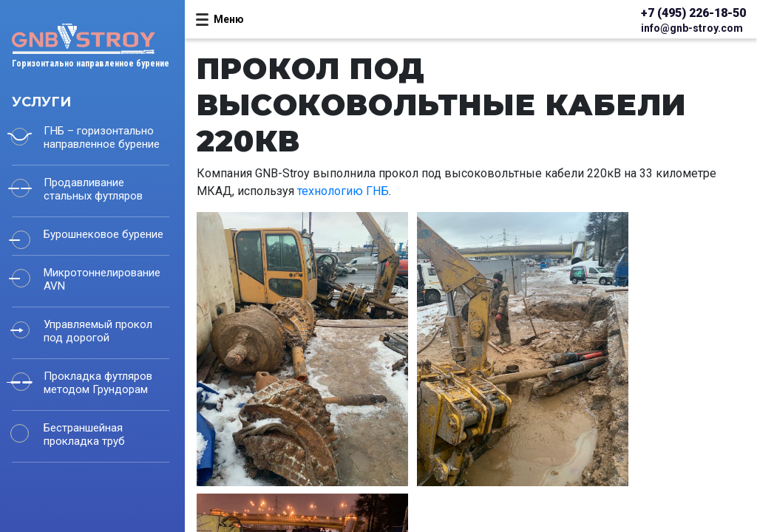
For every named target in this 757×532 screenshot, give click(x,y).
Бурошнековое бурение (103, 234)
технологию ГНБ (343, 191)
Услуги (41, 102)
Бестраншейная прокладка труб (84, 434)
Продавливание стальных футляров (93, 189)
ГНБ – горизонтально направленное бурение (102, 137)
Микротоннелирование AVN (102, 279)
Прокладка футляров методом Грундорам (98, 383)
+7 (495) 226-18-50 (693, 13)
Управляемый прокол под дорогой (98, 331)
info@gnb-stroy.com (692, 28)
